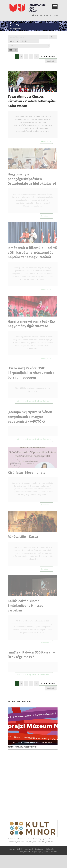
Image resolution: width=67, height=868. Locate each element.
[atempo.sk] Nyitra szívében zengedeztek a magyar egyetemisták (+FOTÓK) (30, 420)
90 (36, 56)
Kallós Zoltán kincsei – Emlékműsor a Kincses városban (25, 611)
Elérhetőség (50, 855)
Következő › (51, 61)
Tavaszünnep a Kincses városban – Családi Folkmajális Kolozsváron (32, 101)
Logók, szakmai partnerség (34, 855)
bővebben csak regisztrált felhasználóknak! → (34, 404)
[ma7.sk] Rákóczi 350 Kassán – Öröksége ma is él (31, 660)
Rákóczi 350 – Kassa (23, 541)
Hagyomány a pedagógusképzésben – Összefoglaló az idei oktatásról (32, 180)
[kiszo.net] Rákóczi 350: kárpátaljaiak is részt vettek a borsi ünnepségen (31, 376)
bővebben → (46, 142)
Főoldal (12, 855)
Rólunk (20, 855)
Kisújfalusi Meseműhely (27, 476)
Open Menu (55, 7)
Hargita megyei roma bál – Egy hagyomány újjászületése (32, 326)
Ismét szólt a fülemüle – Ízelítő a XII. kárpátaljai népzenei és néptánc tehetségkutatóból (32, 254)
